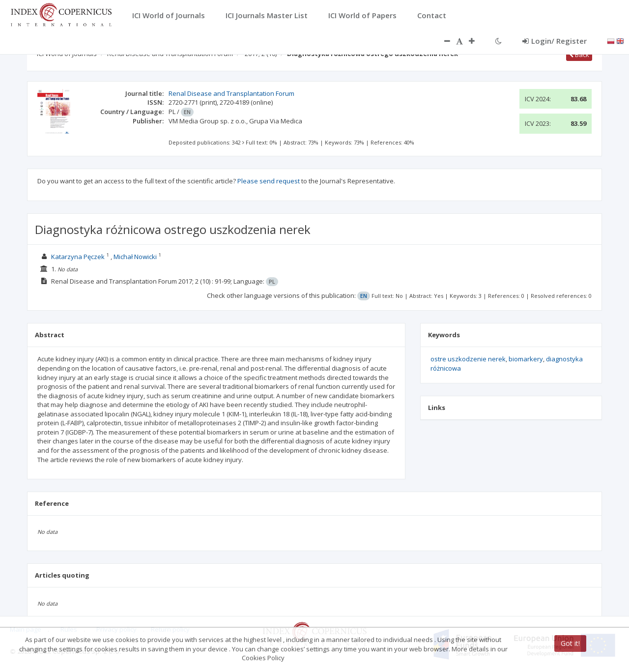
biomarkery (526, 359)
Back (579, 55)
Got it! (570, 643)
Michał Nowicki (135, 257)
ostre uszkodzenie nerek (468, 359)
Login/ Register (555, 41)
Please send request (269, 181)
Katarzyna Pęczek (78, 257)
